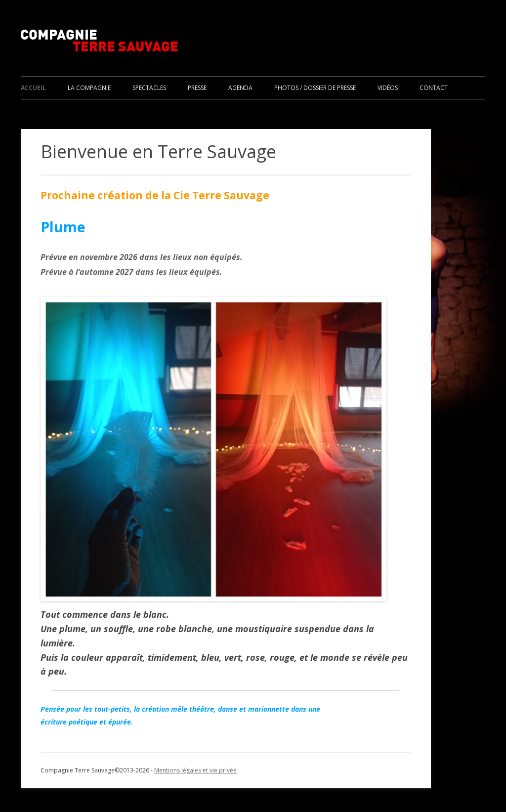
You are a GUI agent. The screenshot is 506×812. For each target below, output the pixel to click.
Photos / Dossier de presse (315, 88)
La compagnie (89, 88)
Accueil (33, 88)
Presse (197, 88)
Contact (434, 88)
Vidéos (388, 88)
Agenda (240, 88)
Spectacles (149, 88)
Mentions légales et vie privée (195, 770)
